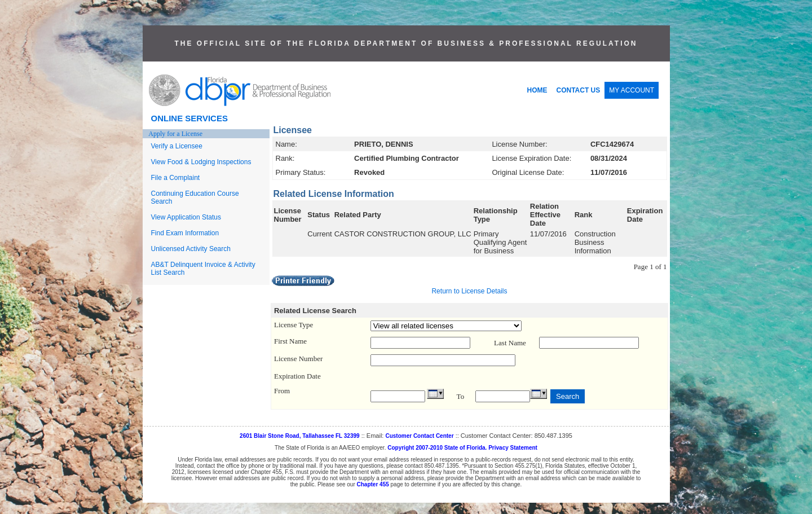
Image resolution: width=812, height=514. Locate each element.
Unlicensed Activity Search (191, 249)
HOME (537, 90)
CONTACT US (579, 90)
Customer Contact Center (419, 436)
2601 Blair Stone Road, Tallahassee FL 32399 (300, 436)
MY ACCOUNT (632, 90)
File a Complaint (176, 178)
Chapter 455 (373, 484)
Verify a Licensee (177, 146)
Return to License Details (469, 291)
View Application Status (186, 217)
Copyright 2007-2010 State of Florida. (437, 448)
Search (568, 396)
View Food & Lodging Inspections (201, 162)
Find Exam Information (185, 233)
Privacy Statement (513, 448)
